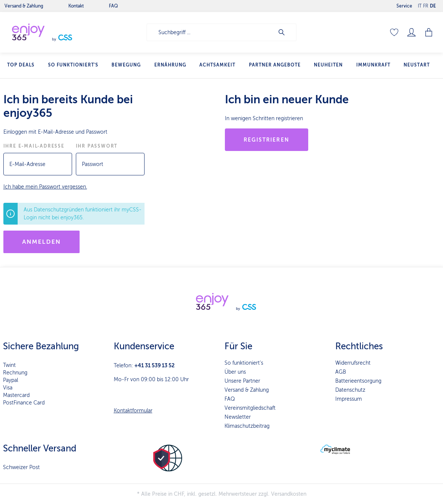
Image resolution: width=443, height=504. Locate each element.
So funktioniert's (244, 363)
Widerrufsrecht (353, 363)
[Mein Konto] (411, 32)
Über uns (235, 372)
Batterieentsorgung (358, 381)
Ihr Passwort (97, 146)
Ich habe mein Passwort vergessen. (45, 187)
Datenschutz (350, 390)
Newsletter (238, 417)
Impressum (349, 399)
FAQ (230, 399)
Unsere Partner (242, 381)
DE (433, 4)
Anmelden (42, 242)
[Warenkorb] (429, 32)
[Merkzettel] (394, 32)
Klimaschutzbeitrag (247, 426)
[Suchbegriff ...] (210, 32)
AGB (341, 372)
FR (426, 4)
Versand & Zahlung (247, 390)
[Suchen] (285, 32)
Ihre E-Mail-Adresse (34, 146)
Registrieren (267, 140)
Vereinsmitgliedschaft (250, 408)
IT (420, 4)
